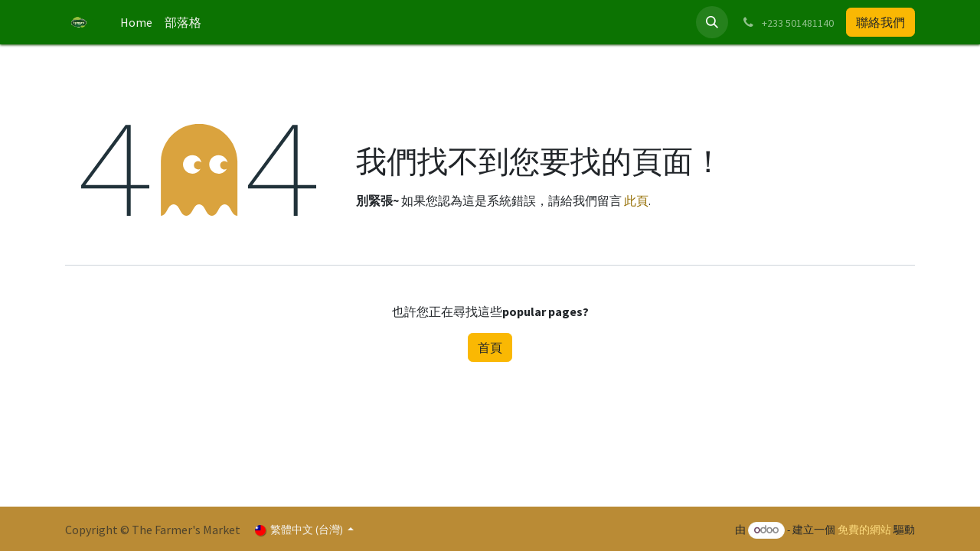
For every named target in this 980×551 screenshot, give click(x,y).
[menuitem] (136, 22)
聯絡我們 (880, 22)
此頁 (636, 201)
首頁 (490, 347)
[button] (712, 22)
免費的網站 (864, 530)
